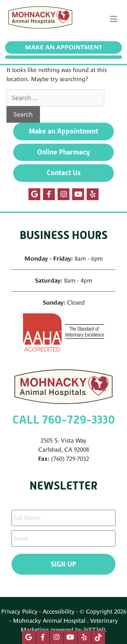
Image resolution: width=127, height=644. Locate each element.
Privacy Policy (19, 611)
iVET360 (94, 630)
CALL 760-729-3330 (64, 420)
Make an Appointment (64, 47)
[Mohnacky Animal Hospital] (40, 19)
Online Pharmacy (63, 152)
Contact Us (64, 173)
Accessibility (59, 611)
